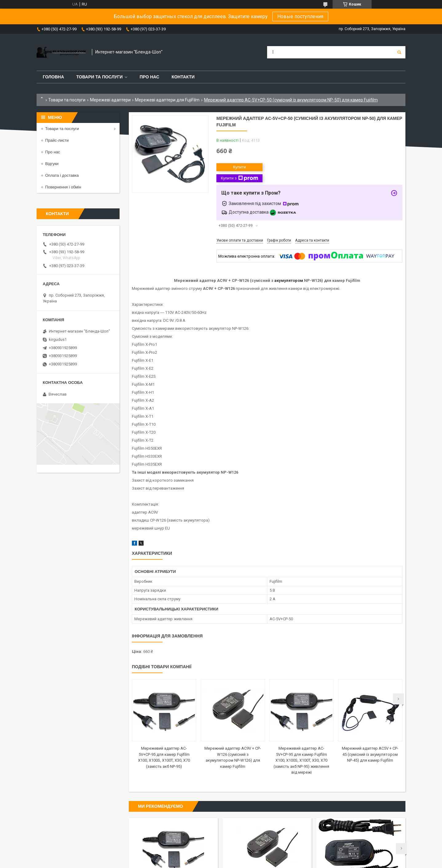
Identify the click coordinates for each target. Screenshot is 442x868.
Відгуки (52, 164)
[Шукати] (399, 52)
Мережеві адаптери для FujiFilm (167, 100)
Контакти (183, 77)
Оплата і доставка (62, 175)
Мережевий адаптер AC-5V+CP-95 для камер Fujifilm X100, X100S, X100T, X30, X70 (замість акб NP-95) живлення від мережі (301, 760)
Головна (53, 77)
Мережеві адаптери (110, 100)
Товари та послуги (99, 77)
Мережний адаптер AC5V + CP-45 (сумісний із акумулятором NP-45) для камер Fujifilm (370, 754)
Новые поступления (300, 16)
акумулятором (289, 280)
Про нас (149, 77)
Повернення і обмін (63, 187)
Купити (239, 167)
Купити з (239, 178)
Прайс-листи (57, 140)
